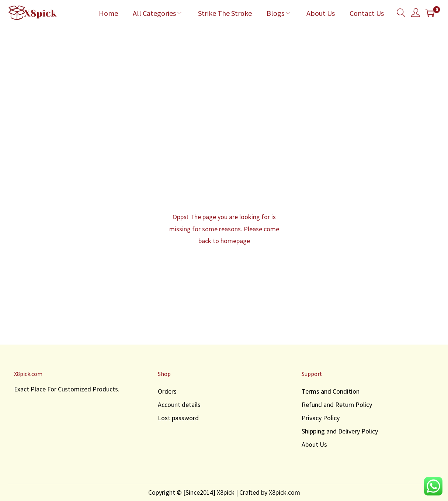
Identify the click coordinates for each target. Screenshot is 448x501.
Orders (167, 391)
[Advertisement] (224, 82)
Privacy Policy (321, 418)
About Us (314, 444)
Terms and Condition (331, 391)
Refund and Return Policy (337, 405)
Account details (179, 405)
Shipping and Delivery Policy (340, 431)
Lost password (178, 418)
